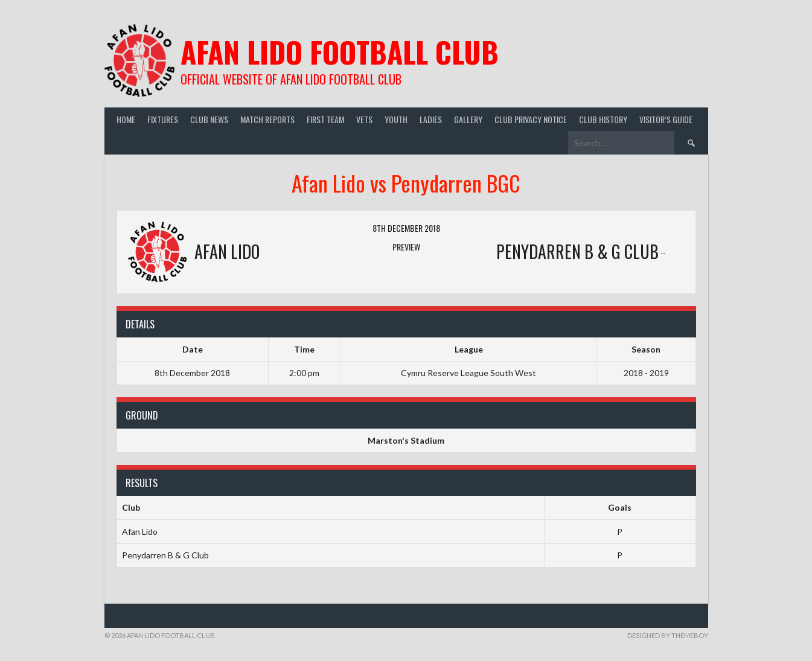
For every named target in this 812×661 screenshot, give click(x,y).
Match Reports (267, 119)
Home (126, 119)
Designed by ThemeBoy (668, 635)
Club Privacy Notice (531, 119)
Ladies (431, 119)
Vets (364, 119)
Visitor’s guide (666, 119)
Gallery (468, 119)
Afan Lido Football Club (340, 52)
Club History (603, 119)
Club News (209, 119)
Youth (396, 119)
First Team (325, 119)
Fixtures (163, 119)
